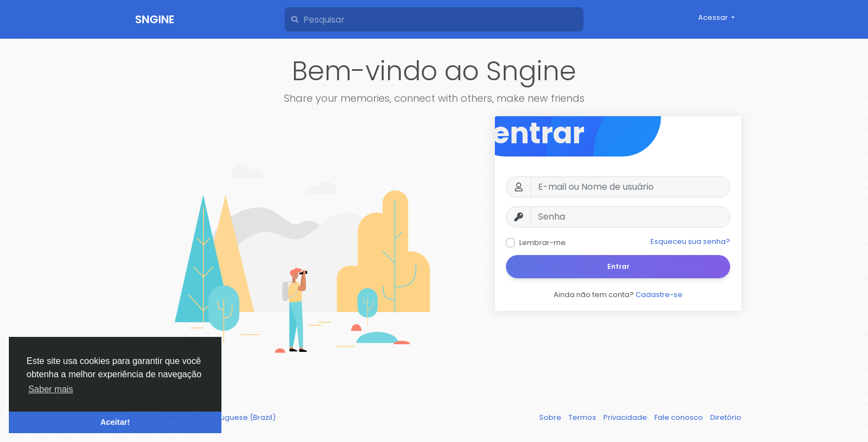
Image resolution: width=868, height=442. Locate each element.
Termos (583, 417)
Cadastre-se (659, 295)
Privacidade (626, 417)
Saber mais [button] (51, 389)
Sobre (551, 417)
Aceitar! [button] (115, 422)
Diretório (726, 417)
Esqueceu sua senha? (690, 241)
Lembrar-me (542, 243)
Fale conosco (680, 417)
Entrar (618, 266)
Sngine (155, 19)
